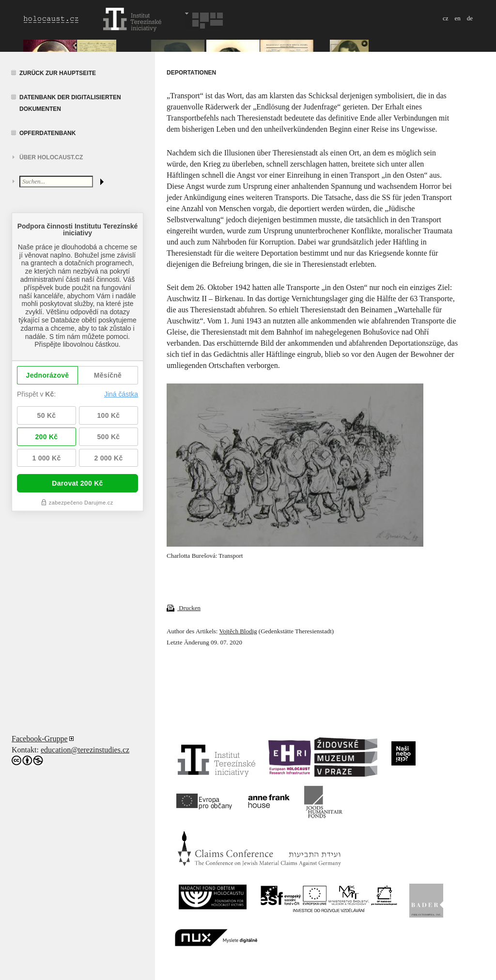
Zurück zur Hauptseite (58, 73)
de (470, 18)
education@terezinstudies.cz (85, 750)
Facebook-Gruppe (40, 739)
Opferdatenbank (47, 133)
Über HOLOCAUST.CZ (51, 157)
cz (446, 18)
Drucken (184, 608)
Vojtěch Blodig (238, 631)
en (457, 18)
